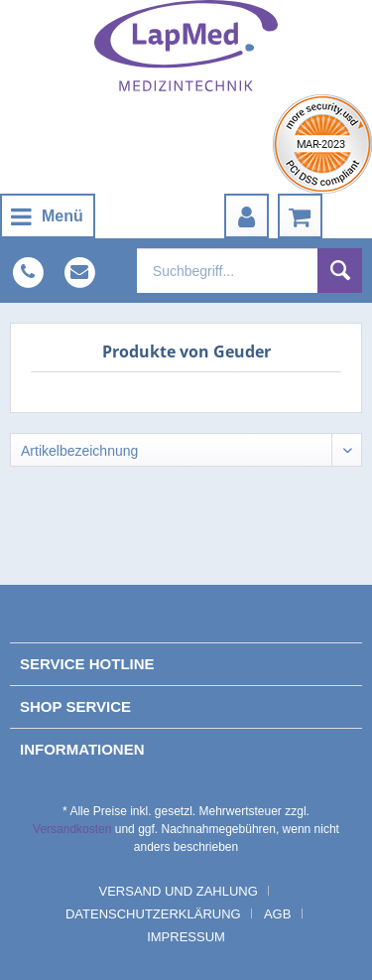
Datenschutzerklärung (153, 914)
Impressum (186, 937)
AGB (277, 914)
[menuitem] (48, 216)
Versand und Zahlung (179, 891)
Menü (47, 213)
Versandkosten (72, 829)
